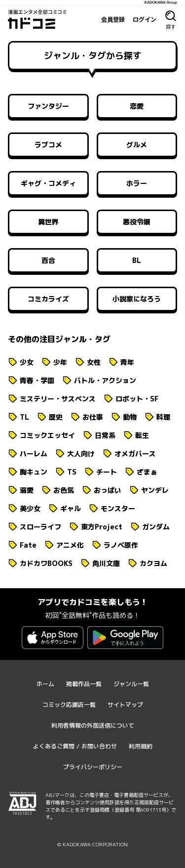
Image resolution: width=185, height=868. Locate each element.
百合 (48, 260)
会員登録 (113, 19)
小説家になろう (137, 299)
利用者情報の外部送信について (93, 725)
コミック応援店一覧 (69, 705)
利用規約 (141, 746)
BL (137, 260)
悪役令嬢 (137, 222)
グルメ (137, 145)
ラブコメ (48, 145)
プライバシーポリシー (93, 767)
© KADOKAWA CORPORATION (92, 844)
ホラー (137, 183)
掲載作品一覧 (84, 684)
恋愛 (137, 106)
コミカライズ (48, 299)
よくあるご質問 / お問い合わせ (75, 746)
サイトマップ (125, 705)
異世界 (48, 222)
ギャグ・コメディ (48, 183)
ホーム (45, 684)
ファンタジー (48, 106)
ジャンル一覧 (131, 684)
